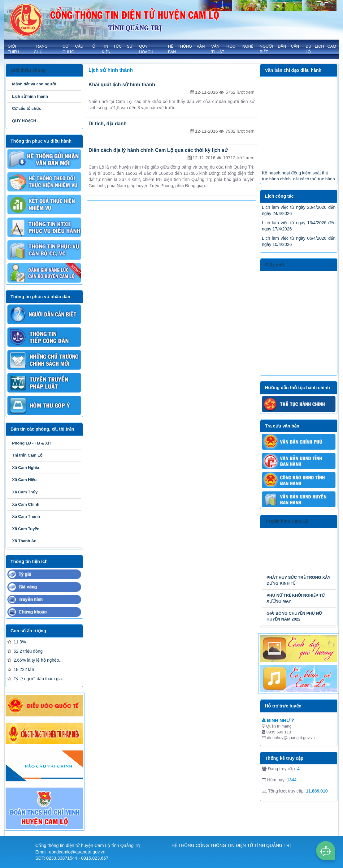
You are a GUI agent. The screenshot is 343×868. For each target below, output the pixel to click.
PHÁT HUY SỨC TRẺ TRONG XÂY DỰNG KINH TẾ (298, 580)
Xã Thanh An (24, 541)
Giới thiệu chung (28, 70)
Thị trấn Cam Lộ (27, 455)
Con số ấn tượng (28, 631)
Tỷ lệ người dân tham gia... (36, 679)
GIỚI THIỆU (13, 49)
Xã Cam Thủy (25, 492)
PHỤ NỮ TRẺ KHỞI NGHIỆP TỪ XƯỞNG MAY (296, 598)
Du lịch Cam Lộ (321, 49)
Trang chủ (41, 49)
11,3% (17, 642)
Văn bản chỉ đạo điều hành (293, 70)
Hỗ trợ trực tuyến (283, 706)
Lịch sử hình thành (30, 96)
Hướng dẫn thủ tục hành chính (297, 388)
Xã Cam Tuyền (26, 529)
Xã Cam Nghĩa (26, 468)
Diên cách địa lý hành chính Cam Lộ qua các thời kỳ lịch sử (158, 150)
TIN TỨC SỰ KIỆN (117, 49)
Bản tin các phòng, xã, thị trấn (42, 429)
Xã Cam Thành (26, 516)
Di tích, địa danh (108, 124)
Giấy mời (274, 265)
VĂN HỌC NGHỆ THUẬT (232, 49)
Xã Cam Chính (26, 504)
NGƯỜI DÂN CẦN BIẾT (279, 49)
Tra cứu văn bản (282, 426)
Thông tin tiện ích (29, 561)
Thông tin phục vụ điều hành (41, 141)
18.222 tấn (21, 669)
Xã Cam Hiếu (24, 480)
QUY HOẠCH (146, 49)
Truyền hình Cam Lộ (287, 521)
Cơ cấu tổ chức (79, 49)
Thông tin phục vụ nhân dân (40, 297)
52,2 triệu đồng (25, 651)
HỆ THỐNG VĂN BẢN (187, 49)
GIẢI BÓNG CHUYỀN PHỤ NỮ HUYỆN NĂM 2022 (294, 616)
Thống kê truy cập (284, 758)
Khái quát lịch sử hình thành (122, 85)
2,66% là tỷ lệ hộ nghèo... (35, 660)
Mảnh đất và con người (34, 84)
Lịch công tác (279, 196)
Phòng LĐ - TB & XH (31, 443)
